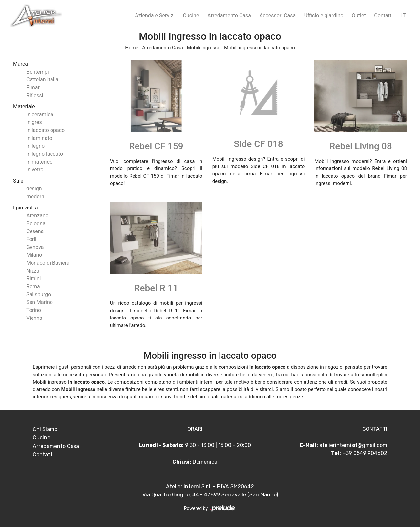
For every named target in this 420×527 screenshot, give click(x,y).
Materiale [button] (24, 107)
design (34, 189)
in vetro (35, 170)
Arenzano (37, 216)
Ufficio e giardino (324, 16)
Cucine (191, 16)
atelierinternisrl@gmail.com (353, 445)
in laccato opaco (45, 130)
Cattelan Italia (42, 80)
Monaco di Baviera (48, 263)
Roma (33, 286)
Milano (34, 255)
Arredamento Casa (229, 16)
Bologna (36, 223)
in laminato (39, 138)
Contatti (383, 16)
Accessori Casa (278, 16)
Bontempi (38, 72)
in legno (35, 146)
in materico (39, 162)
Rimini (33, 279)
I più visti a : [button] (27, 208)
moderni (36, 197)
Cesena (35, 231)
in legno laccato (45, 154)
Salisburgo (39, 294)
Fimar (33, 88)
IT (404, 16)
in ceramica (40, 114)
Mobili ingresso (203, 48)
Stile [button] (18, 181)
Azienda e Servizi (155, 16)
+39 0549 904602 (365, 453)
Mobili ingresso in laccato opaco (260, 48)
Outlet (359, 16)
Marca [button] (21, 64)
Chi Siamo (45, 429)
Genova (35, 247)
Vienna (34, 318)
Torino (34, 310)
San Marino (40, 302)
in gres (34, 122)
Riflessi (35, 95)
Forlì (31, 239)
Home (132, 48)
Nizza (33, 271)
